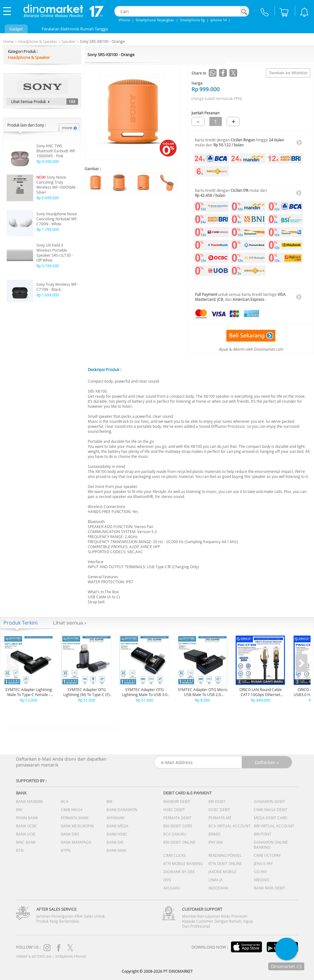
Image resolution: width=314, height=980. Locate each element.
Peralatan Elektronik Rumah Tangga (75, 29)
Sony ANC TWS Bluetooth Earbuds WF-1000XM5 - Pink (56, 151)
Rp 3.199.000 (48, 266)
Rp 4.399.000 (48, 161)
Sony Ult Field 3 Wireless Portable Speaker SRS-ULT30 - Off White (55, 253)
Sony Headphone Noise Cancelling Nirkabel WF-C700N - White (57, 219)
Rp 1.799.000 (48, 229)
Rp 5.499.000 (48, 198)
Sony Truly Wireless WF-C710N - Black (57, 287)
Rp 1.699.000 (48, 295)
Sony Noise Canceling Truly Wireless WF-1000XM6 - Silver (57, 185)
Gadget (16, 29)
